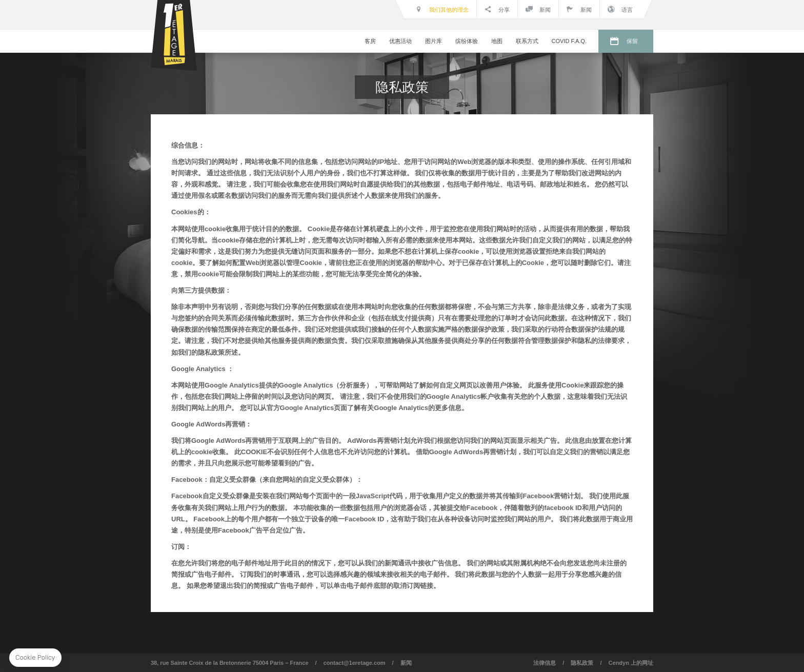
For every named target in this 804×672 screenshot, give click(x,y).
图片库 (434, 41)
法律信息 (545, 663)
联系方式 (527, 41)
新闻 (538, 9)
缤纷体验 (467, 41)
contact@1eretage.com (355, 663)
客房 (370, 41)
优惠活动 (400, 41)
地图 (497, 41)
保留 (632, 41)
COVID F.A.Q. (569, 41)
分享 (497, 9)
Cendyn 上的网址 (631, 663)
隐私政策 (582, 663)
